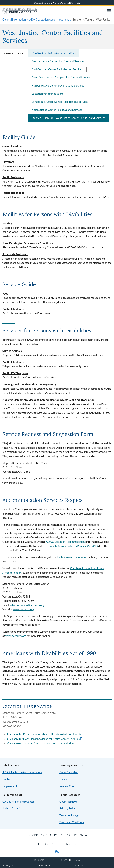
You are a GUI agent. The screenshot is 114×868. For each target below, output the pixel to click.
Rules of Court (68, 786)
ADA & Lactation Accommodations (66, 542)
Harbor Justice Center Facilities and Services (58, 86)
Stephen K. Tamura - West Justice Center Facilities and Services (68, 118)
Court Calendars (69, 772)
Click (10, 743)
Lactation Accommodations (47, 94)
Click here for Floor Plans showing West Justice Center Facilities (43, 739)
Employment (10, 786)
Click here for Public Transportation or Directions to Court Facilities (45, 734)
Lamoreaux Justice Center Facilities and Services (60, 102)
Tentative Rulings (69, 815)
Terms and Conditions (72, 822)
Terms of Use (45, 865)
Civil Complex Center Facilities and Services (57, 69)
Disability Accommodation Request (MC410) (72, 546)
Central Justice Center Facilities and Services (58, 61)
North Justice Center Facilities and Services (57, 110)
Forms (63, 779)
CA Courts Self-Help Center (18, 802)
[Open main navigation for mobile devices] (109, 11)
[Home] (20, 13)
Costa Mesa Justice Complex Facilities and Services (61, 77)
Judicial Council (11, 808)
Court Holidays (68, 802)
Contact (7, 779)
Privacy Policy (68, 808)
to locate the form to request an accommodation (46, 743)
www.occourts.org (16, 636)
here (16, 743)
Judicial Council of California (57, 3)
